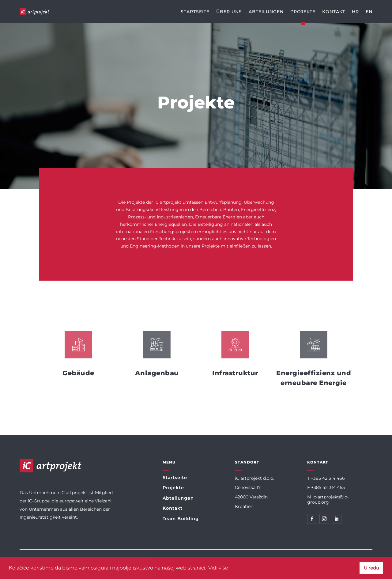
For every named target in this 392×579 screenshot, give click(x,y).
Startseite (175, 478)
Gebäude (78, 373)
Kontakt (173, 508)
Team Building (181, 519)
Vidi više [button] (218, 568)
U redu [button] (371, 568)
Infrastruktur (235, 373)
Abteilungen (178, 498)
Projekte (173, 488)
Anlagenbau (157, 373)
